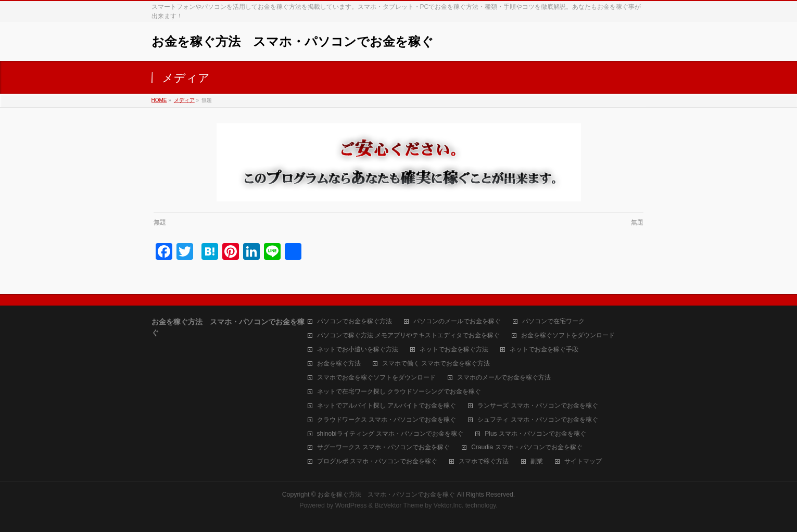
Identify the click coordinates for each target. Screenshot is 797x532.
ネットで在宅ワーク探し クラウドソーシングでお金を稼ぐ (399, 392)
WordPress (351, 505)
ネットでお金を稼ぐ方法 (454, 350)
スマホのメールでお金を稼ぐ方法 (504, 378)
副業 (537, 461)
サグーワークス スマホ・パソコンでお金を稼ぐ (383, 447)
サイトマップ (583, 461)
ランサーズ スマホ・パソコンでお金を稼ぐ (537, 406)
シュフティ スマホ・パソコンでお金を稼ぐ (537, 420)
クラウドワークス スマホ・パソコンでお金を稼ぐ (387, 420)
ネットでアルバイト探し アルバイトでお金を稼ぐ (387, 406)
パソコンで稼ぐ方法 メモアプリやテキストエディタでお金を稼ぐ (408, 335)
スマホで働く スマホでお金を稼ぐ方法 (436, 364)
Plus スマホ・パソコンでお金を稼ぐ (535, 434)
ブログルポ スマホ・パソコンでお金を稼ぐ (377, 461)
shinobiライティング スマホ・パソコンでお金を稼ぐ (390, 434)
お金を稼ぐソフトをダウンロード (568, 335)
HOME (159, 100)
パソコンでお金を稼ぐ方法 (355, 321)
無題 (160, 222)
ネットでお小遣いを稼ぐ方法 (358, 350)
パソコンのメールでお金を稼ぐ (457, 321)
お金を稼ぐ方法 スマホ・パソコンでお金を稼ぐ (293, 41)
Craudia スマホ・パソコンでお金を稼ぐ (527, 447)
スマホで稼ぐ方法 (484, 461)
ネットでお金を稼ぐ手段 (544, 350)
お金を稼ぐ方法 (339, 364)
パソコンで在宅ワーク (553, 321)
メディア (184, 100)
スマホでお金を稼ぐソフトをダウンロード (376, 378)
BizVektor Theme (399, 505)
